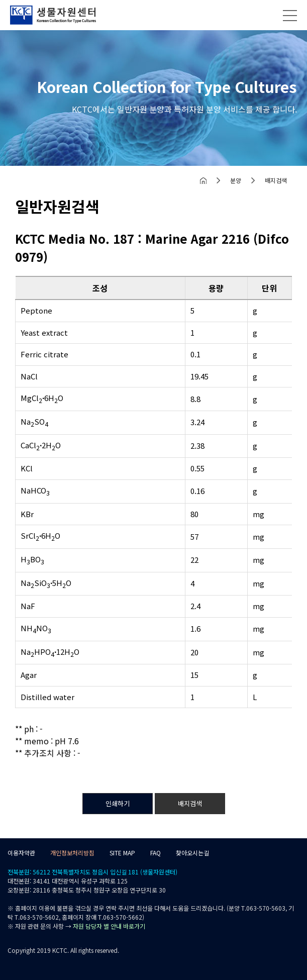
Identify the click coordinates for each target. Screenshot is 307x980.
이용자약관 (21, 853)
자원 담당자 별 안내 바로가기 (109, 926)
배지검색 (276, 180)
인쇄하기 (118, 803)
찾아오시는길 (192, 853)
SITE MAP (122, 853)
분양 (236, 180)
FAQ (156, 853)
